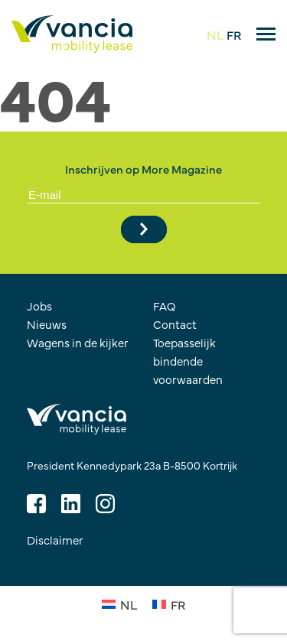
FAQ (165, 306)
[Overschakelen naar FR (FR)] (169, 603)
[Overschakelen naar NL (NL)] (119, 603)
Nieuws (47, 324)
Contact (175, 324)
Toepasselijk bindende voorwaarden (188, 361)
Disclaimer (55, 540)
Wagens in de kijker (78, 342)
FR (234, 34)
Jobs (39, 306)
